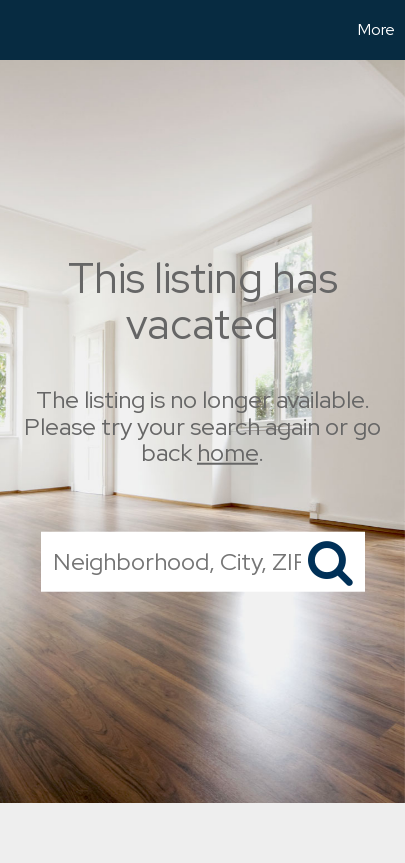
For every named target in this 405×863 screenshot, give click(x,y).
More (376, 29)
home (227, 452)
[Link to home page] (18, 30)
